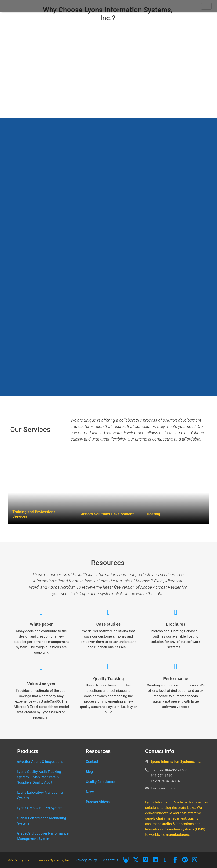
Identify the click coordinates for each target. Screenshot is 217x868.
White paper (41, 624)
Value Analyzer (41, 684)
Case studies (109, 624)
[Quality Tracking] (108, 667)
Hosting (154, 514)
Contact (92, 762)
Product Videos (98, 802)
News (90, 792)
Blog (89, 772)
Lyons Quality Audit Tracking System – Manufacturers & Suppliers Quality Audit (39, 777)
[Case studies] (108, 612)
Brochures (176, 624)
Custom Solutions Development (107, 514)
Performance (176, 679)
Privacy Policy (86, 860)
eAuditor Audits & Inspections (40, 762)
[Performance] (176, 667)
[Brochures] (176, 612)
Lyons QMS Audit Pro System (40, 808)
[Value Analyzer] (41, 672)
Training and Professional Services (34, 514)
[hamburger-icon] (206, 6)
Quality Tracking (108, 679)
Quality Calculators (100, 782)
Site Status (110, 860)
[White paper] (41, 612)
